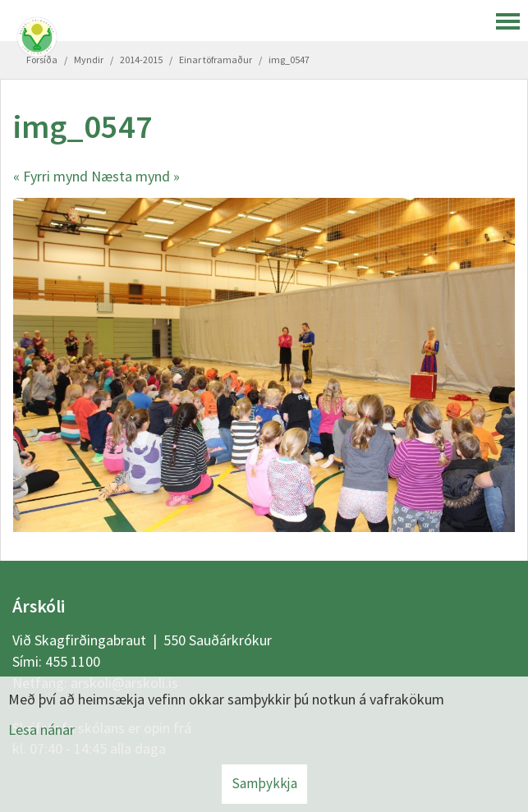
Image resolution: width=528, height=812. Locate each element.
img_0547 (289, 60)
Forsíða (42, 60)
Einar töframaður (216, 60)
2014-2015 (141, 60)
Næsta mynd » (135, 176)
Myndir (89, 60)
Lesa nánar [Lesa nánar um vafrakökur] (41, 729)
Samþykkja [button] (264, 783)
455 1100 (73, 661)
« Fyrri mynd (51, 176)
